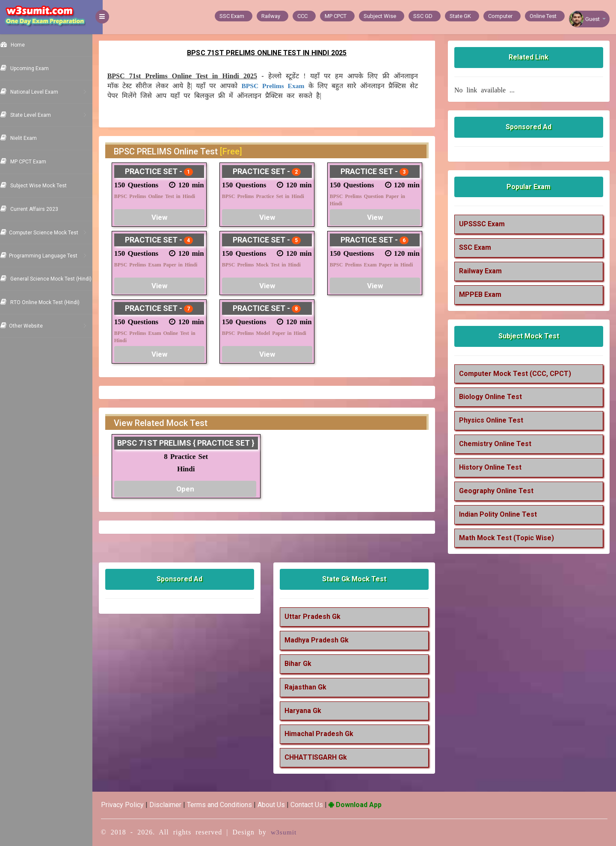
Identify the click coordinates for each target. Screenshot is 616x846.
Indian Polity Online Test (501, 514)
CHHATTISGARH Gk (323, 757)
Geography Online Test (500, 491)
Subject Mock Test (530, 336)
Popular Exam (531, 187)
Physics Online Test (495, 420)
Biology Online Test (494, 397)
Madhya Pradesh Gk (323, 640)
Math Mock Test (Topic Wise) (510, 538)
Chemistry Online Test (499, 444)
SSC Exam (478, 247)
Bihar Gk (305, 664)
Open (194, 489)
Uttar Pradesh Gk (319, 617)
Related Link (531, 57)
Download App (365, 805)
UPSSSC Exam (485, 224)
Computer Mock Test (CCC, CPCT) (518, 374)
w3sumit (294, 832)
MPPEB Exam (484, 294)
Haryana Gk (310, 711)
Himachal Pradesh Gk (326, 734)
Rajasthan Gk (312, 687)
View (169, 217)
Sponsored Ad (531, 127)
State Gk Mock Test (359, 579)
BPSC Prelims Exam (286, 86)
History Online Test (494, 467)
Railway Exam (484, 271)
